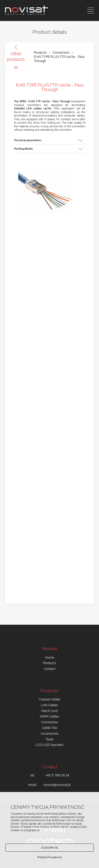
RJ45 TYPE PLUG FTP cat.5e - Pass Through (59, 59)
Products (40, 52)
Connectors (61, 52)
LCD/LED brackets (49, 745)
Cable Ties (50, 727)
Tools (49, 739)
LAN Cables (49, 705)
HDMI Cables (49, 716)
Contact (50, 668)
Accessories (50, 733)
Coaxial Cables (50, 699)
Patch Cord (49, 711)
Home (50, 657)
